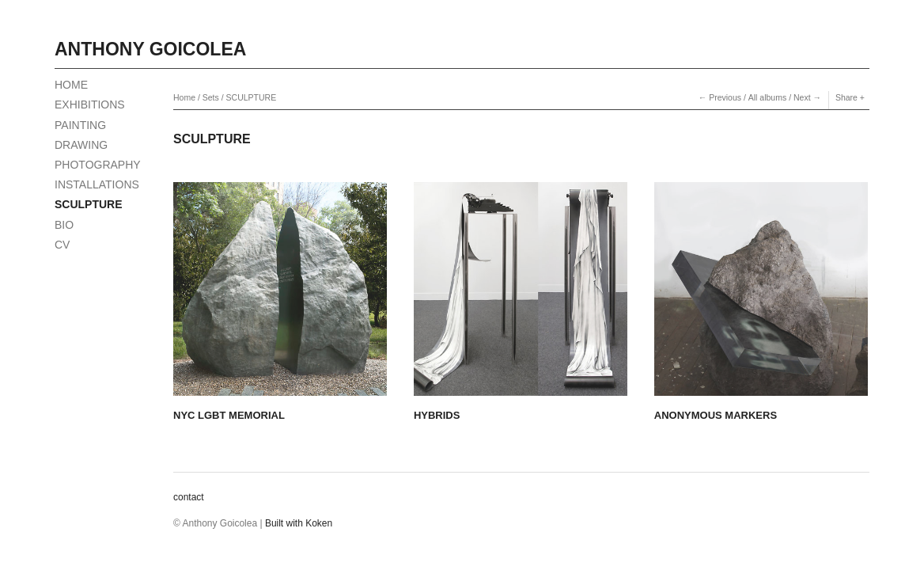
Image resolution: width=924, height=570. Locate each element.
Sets (211, 97)
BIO (64, 225)
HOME (71, 85)
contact (189, 497)
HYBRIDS (437, 415)
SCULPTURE (89, 204)
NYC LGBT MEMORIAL (229, 415)
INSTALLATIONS (97, 184)
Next (802, 97)
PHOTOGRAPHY (98, 165)
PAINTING (80, 125)
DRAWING (81, 145)
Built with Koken (299, 523)
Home (184, 97)
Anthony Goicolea (150, 49)
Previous (725, 97)
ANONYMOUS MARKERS (716, 415)
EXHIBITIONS (90, 104)
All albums (767, 97)
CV (62, 245)
